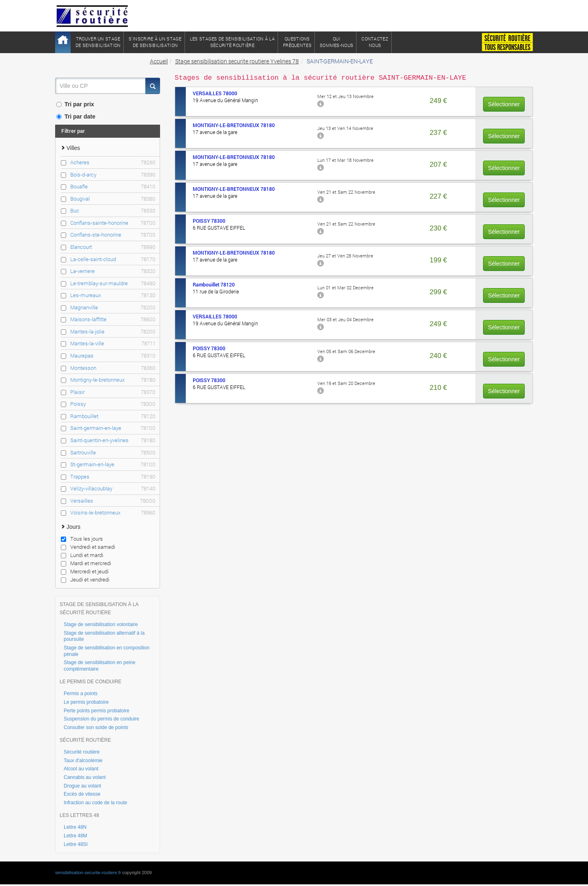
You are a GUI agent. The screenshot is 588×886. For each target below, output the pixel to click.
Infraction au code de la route (95, 803)
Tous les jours (82, 539)
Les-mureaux (113, 295)
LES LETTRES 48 (79, 815)
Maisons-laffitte (113, 319)
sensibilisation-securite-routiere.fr (88, 873)
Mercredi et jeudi (85, 571)
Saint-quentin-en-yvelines (113, 440)
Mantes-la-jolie (113, 332)
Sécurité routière (82, 752)
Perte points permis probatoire (97, 711)
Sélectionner (504, 104)
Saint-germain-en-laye (113, 428)
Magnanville (113, 308)
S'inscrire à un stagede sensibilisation (155, 42)
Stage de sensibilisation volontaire (101, 624)
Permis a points (81, 694)
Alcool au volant (81, 769)
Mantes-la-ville (113, 343)
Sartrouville (113, 453)
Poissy (113, 404)
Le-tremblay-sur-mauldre (113, 283)
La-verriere (113, 271)
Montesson (113, 368)
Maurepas (113, 356)
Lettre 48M (75, 836)
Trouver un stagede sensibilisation (98, 42)
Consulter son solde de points (96, 727)
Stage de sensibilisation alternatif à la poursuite (104, 636)
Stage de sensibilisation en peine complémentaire (99, 666)
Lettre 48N (75, 827)
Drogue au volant (82, 786)
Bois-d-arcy (113, 175)
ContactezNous (375, 42)
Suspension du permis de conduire (101, 719)
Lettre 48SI (76, 844)
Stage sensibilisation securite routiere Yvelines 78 (237, 61)
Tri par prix (75, 104)
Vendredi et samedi (88, 547)
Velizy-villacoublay (113, 489)
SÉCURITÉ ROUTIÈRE (85, 740)
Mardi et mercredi (86, 563)
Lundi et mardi (82, 555)
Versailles (113, 501)
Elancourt (113, 247)
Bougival (113, 199)
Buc (113, 211)
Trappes (113, 477)
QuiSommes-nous (336, 42)
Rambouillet (113, 416)
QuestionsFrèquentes (297, 42)
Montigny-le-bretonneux (113, 380)
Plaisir (113, 392)
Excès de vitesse (82, 794)
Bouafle (113, 187)
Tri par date (76, 116)
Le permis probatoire (86, 702)
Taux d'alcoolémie (83, 761)
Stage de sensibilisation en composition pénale (107, 651)
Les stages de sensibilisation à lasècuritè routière (232, 42)
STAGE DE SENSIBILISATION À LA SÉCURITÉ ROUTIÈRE (99, 609)
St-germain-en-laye (113, 464)
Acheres (113, 162)
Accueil (159, 61)
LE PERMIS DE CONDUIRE (90, 682)
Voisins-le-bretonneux (113, 513)
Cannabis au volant (85, 777)
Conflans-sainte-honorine (113, 223)
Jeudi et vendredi (85, 579)
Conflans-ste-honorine (113, 235)
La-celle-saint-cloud (113, 259)
